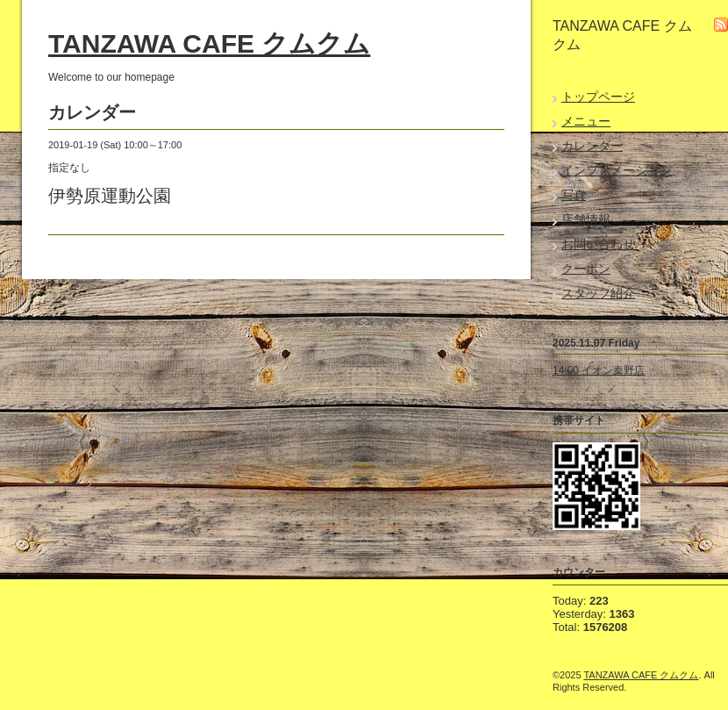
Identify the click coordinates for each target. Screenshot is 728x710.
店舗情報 (586, 219)
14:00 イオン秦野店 (599, 370)
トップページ (598, 97)
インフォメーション (617, 170)
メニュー (586, 121)
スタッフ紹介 (598, 293)
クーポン (586, 269)
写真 (574, 195)
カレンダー (592, 146)
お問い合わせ (598, 244)
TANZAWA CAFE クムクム (209, 43)
